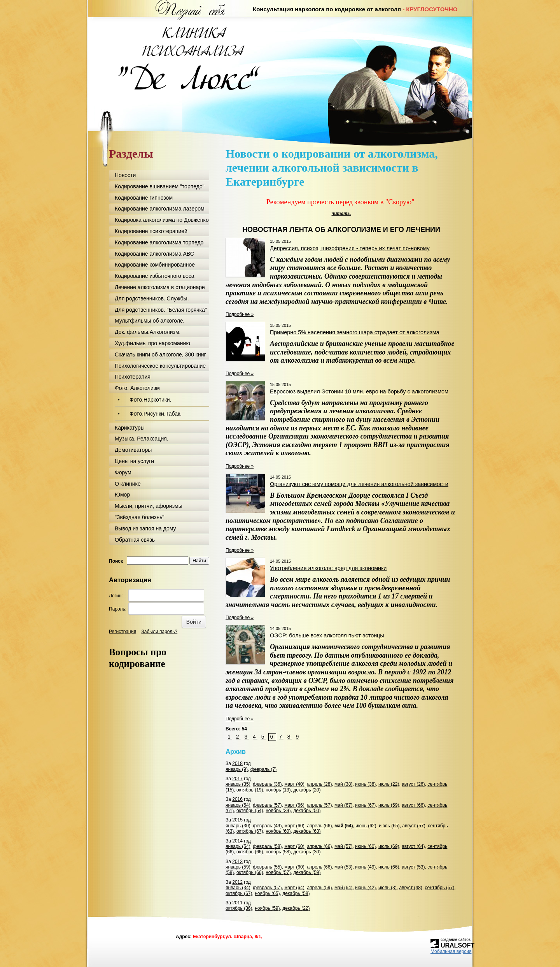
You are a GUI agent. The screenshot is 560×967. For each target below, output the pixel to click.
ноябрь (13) (278, 790)
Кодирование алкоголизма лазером (160, 209)
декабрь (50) (307, 811)
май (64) (343, 888)
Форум (123, 472)
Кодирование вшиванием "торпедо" (160, 186)
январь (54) (238, 805)
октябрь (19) (250, 790)
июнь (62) (366, 826)
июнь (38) (365, 784)
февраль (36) (267, 784)
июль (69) (389, 846)
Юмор (122, 495)
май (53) (343, 867)
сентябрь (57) (440, 888)
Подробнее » (240, 314)
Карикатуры (130, 428)
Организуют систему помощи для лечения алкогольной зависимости (359, 484)
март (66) (294, 805)
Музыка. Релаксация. (142, 439)
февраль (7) (264, 769)
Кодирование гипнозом (144, 198)
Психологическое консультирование (160, 366)
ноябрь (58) (278, 852)
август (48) (410, 888)
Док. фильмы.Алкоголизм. (148, 332)
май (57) (343, 846)
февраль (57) (267, 805)
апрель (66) (319, 826)
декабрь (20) (307, 790)
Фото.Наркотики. (150, 400)
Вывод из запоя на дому (145, 528)
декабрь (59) (307, 872)
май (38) (343, 784)
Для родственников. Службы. (152, 298)
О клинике (128, 484)
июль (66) (389, 867)
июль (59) (389, 805)
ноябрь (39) (278, 811)
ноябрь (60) (278, 831)
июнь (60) (365, 846)
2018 (237, 763)
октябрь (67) (250, 831)
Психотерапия (133, 377)
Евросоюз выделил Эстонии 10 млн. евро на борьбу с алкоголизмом (359, 391)
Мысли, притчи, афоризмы (149, 506)
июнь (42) (365, 888)
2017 (237, 779)
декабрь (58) (296, 893)
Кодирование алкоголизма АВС (154, 254)
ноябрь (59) (267, 908)
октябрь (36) (239, 908)
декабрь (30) (307, 852)
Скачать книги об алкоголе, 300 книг (160, 355)
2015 (237, 820)
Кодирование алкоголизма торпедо (159, 242)
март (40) (294, 784)
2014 (237, 841)
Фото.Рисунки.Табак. (156, 414)
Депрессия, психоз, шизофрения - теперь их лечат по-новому (350, 248)
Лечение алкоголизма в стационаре (160, 287)
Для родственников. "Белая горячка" (161, 310)
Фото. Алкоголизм (137, 388)
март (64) (294, 888)
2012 (237, 882)
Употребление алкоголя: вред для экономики (328, 568)
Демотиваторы (133, 450)
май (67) (343, 805)
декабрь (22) (296, 908)
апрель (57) (319, 805)
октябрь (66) (250, 852)
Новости (125, 175)
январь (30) (238, 826)
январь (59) (238, 867)
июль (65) (389, 826)
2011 (237, 903)
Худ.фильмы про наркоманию (152, 343)
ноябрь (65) (267, 893)
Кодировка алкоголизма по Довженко (162, 220)
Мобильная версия (451, 951)
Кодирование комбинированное (155, 265)
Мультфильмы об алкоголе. (150, 321)
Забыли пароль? (160, 632)
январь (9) (237, 769)
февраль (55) (267, 867)
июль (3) (388, 888)
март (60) (294, 826)
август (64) (413, 846)
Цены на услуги (134, 461)
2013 (237, 862)
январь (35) (238, 784)
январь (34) (238, 888)
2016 (237, 799)
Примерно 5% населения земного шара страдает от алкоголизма (355, 332)
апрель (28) (319, 784)
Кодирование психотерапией (151, 231)
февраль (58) (267, 846)
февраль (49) (267, 826)
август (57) (414, 826)
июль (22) (389, 784)
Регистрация (122, 632)
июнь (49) (365, 867)
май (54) (344, 826)
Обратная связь (135, 540)
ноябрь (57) (278, 872)
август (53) (413, 867)
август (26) (413, 784)
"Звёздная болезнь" (139, 517)
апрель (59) (319, 888)
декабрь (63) (307, 831)
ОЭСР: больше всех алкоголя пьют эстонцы (327, 635)
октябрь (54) (250, 811)
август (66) (413, 805)
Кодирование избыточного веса (155, 276)
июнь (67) (365, 805)
